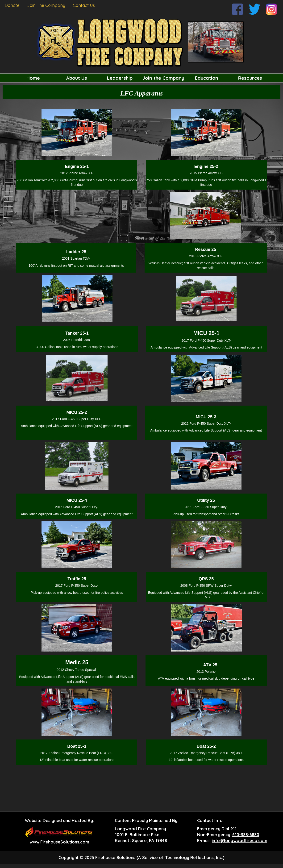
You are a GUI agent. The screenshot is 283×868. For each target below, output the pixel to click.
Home (33, 78)
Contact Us (84, 5)
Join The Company (46, 5)
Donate (12, 5)
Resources (250, 78)
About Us (77, 78)
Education (207, 78)
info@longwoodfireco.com (239, 841)
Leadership (120, 78)
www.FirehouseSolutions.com (59, 842)
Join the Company (163, 78)
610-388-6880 (246, 835)
